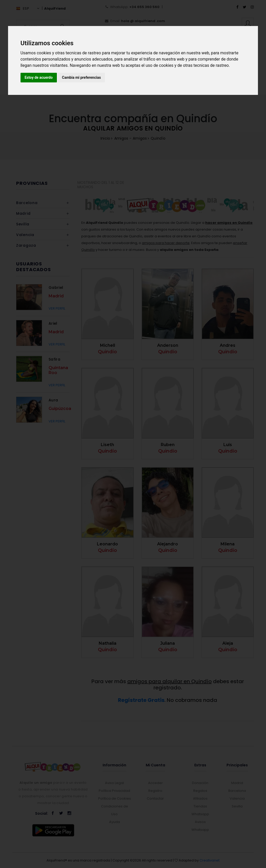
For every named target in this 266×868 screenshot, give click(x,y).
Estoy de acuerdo (39, 77)
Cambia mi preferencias (82, 77)
